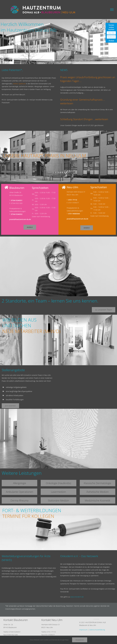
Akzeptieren (80, 640)
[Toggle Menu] (112, 10)
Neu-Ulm (111, 33)
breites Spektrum (19, 84)
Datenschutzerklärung (97, 630)
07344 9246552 (17, 214)
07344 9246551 (17, 200)
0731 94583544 (74, 214)
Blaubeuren (111, 37)
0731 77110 (73, 200)
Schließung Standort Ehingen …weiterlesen (84, 119)
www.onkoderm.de (77, 597)
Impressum (83, 630)
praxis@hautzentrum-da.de (20, 219)
